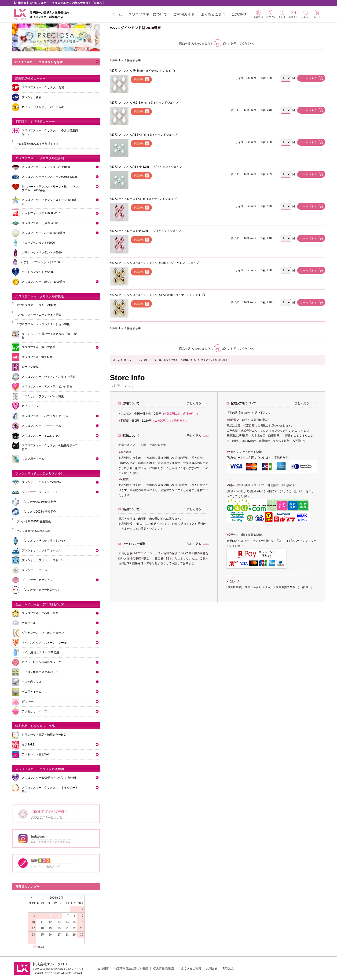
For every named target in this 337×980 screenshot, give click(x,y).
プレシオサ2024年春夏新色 (39, 512)
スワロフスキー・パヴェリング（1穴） (46, 416)
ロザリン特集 (30, 367)
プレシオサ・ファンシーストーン (43, 560)
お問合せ (212, 969)
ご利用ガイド (184, 14)
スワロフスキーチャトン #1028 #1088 (46, 167)
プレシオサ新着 (32, 97)
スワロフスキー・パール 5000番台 (44, 233)
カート (317, 14)
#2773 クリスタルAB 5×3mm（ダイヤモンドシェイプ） (145, 135)
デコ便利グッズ (32, 682)
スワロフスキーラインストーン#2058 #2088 (50, 177)
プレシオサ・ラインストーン (40, 492)
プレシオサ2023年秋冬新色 (39, 502)
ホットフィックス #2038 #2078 (42, 213)
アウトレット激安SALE (37, 754)
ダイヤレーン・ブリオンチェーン (43, 633)
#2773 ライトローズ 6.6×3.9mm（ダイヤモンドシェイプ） (147, 231)
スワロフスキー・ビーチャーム (41, 426)
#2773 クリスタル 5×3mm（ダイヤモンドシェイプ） (143, 71)
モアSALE (28, 745)
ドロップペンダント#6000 (38, 243)
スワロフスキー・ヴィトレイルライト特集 (48, 377)
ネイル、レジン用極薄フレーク (41, 662)
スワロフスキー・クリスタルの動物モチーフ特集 (50, 447)
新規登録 (258, 14)
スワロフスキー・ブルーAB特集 (37, 305)
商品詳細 (139, 79)
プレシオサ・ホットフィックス (41, 550)
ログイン (271, 14)
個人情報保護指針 (165, 969)
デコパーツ (29, 702)
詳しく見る (194, 403)
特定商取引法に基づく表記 (131, 969)
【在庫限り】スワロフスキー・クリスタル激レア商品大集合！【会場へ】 (59, 3)
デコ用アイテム (32, 692)
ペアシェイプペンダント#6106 (40, 262)
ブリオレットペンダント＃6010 (42, 253)
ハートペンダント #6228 (37, 272)
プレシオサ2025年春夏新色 (34, 521)
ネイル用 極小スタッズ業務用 (40, 652)
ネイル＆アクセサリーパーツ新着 (43, 107)
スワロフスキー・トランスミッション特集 (43, 324)
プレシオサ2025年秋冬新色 (34, 531)
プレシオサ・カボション (37, 580)
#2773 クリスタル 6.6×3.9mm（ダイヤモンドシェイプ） (145, 103)
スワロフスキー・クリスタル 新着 (43, 87)
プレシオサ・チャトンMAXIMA (41, 482)
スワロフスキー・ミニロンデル (41, 436)
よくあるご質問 (213, 14)
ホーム (117, 14)
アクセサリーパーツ (34, 711)
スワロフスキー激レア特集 (39, 347)
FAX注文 (228, 969)
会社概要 (103, 969)
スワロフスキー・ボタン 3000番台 (44, 282)
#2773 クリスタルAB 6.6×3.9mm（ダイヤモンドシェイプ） (147, 167)
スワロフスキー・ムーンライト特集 (39, 315)
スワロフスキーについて (148, 14)
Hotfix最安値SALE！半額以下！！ (38, 144)
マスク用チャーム (33, 459)
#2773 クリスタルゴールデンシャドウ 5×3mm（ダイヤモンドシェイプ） (156, 263)
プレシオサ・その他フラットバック (44, 541)
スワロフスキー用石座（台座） (41, 613)
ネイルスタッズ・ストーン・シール (44, 643)
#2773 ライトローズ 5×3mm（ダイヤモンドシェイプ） (144, 199)
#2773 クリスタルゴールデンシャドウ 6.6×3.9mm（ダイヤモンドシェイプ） (158, 295)
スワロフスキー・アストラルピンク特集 (47, 387)
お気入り (306, 15)
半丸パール (29, 623)
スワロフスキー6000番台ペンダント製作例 (49, 778)
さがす (282, 15)
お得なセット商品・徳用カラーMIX (44, 735)
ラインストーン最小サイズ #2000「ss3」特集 (49, 336)
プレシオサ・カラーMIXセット (41, 590)
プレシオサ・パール (34, 570)
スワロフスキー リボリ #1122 (40, 223)
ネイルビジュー (32, 406)
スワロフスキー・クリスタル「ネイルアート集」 (50, 789)
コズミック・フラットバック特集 (43, 396)
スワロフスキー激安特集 (37, 357)
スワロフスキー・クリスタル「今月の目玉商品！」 (50, 132)
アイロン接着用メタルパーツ (40, 672)
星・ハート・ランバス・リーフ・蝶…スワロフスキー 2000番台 (157, 360)
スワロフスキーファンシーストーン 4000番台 (49, 202)
